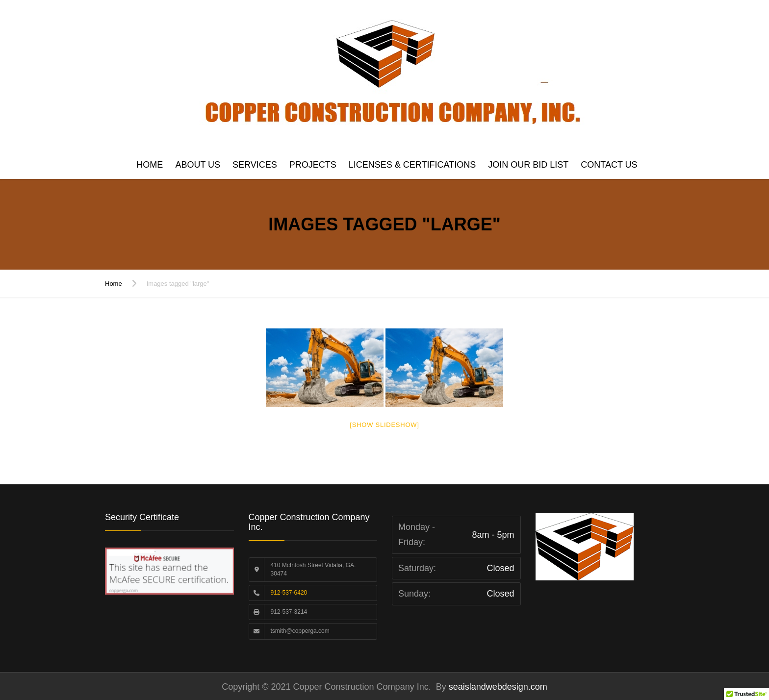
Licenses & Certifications (412, 165)
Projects (313, 165)
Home (150, 165)
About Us (198, 165)
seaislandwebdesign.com (497, 687)
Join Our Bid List (528, 165)
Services (255, 165)
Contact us (609, 165)
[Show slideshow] (384, 425)
